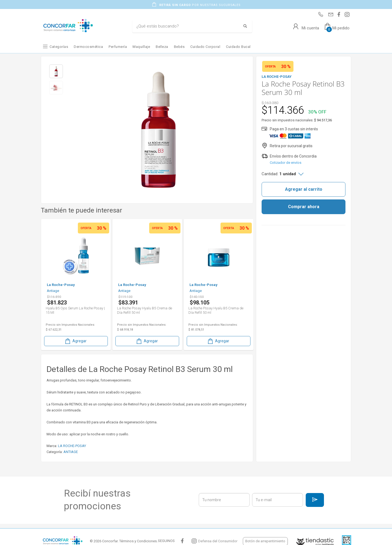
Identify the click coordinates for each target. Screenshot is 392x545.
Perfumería (118, 47)
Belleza (162, 47)
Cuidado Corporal (205, 47)
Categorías (59, 47)
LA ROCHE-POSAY (72, 446)
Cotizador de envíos (286, 163)
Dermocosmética (88, 47)
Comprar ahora (304, 207)
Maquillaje (141, 47)
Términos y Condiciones (138, 541)
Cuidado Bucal (238, 47)
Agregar (75, 341)
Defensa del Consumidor (218, 541)
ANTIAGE (71, 452)
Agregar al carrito (304, 189)
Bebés (179, 47)
